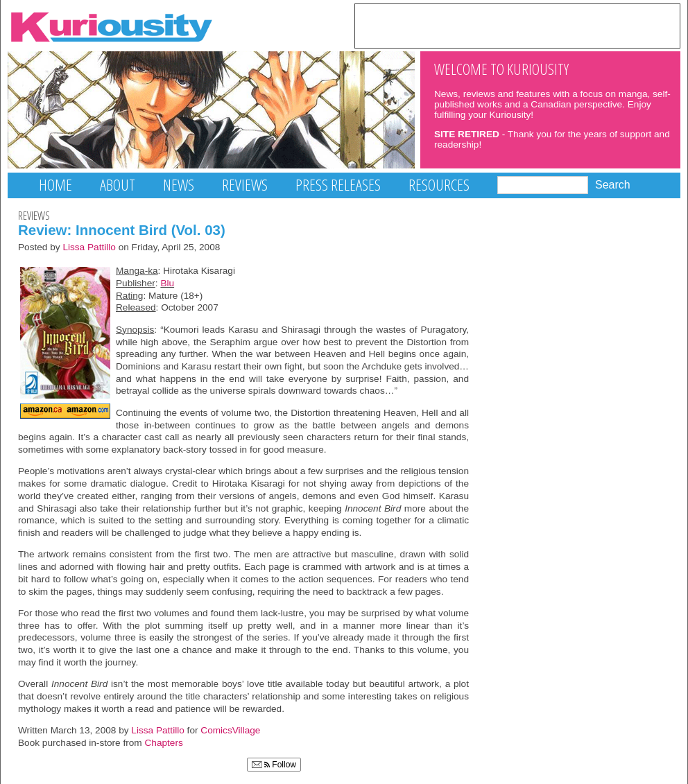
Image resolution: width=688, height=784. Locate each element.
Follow (274, 765)
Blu (167, 283)
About (118, 185)
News (179, 185)
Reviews (245, 185)
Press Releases (338, 185)
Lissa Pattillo (89, 247)
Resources (439, 185)
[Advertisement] (517, 25)
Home (55, 185)
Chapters (164, 743)
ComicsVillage (230, 730)
